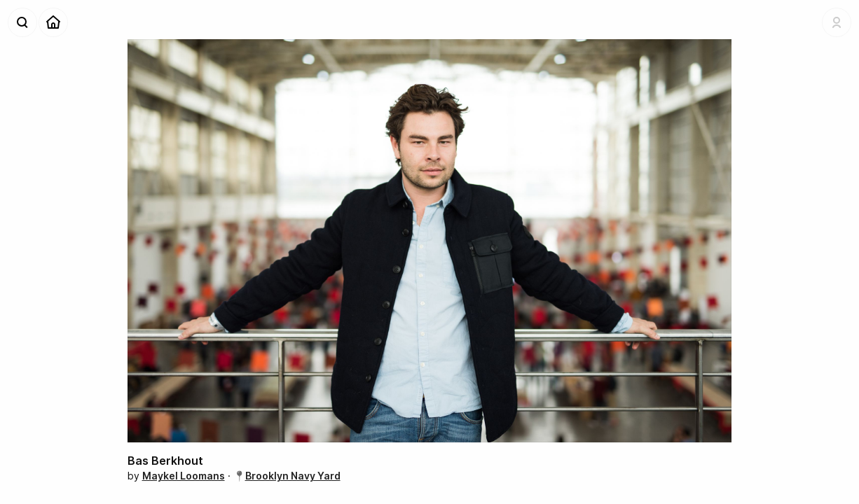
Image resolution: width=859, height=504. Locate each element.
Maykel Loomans (184, 476)
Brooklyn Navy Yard (293, 476)
